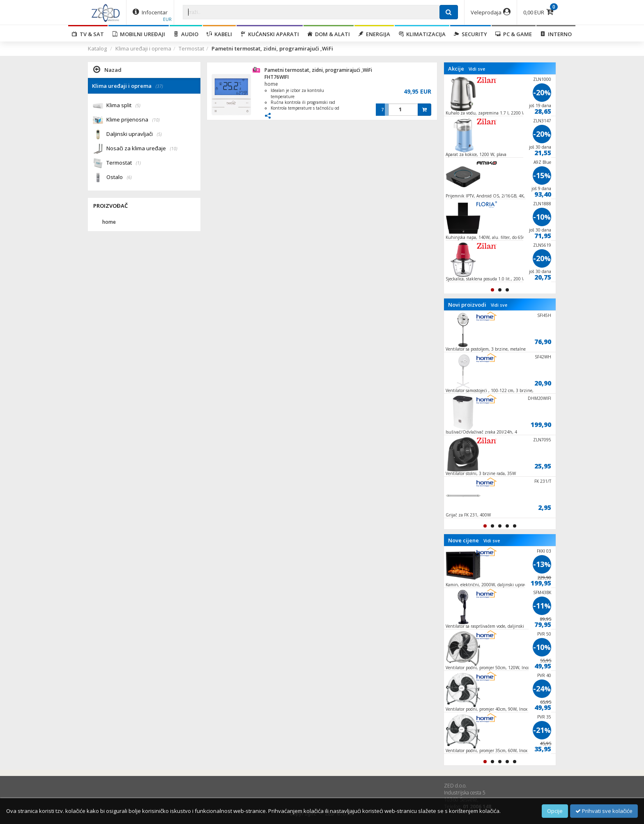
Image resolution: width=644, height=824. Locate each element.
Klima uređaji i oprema (143, 48)
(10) (156, 120)
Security (470, 34)
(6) (129, 177)
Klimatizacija (422, 34)
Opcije (555, 811)
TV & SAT (88, 34)
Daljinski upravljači (134, 134)
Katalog (97, 48)
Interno (556, 34)
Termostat (191, 48)
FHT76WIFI (277, 77)
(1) (138, 163)
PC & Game (514, 34)
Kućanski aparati (270, 34)
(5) (138, 106)
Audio (186, 34)
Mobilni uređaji (139, 34)
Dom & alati (329, 34)
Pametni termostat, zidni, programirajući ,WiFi (318, 70)
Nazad (107, 69)
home (271, 84)
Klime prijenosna (133, 120)
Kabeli (219, 34)
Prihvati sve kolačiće (604, 811)
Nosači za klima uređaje (142, 149)
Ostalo (119, 178)
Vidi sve (477, 69)
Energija (374, 34)
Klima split (123, 106)
